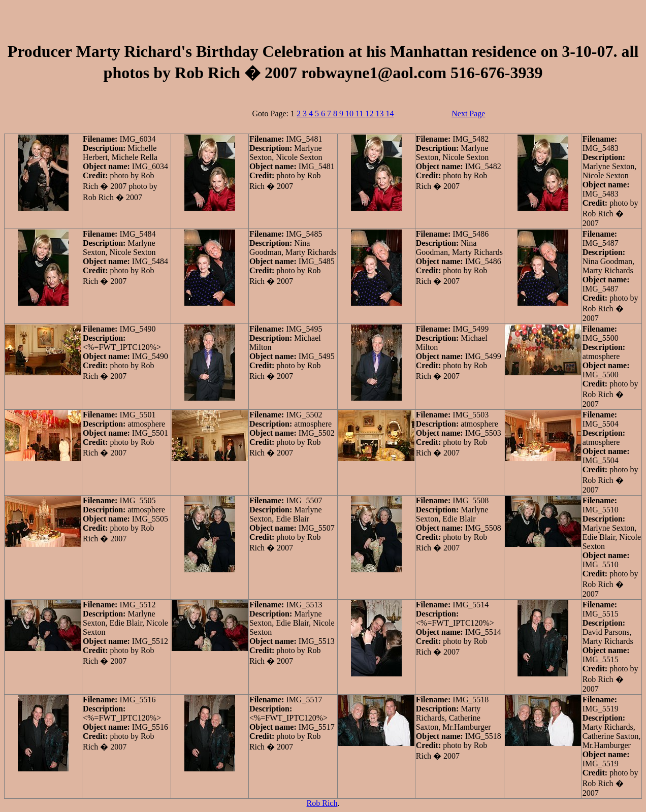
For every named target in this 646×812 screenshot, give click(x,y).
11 (360, 113)
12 (370, 113)
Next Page (468, 113)
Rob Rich (322, 803)
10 (350, 113)
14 (390, 113)
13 (380, 113)
